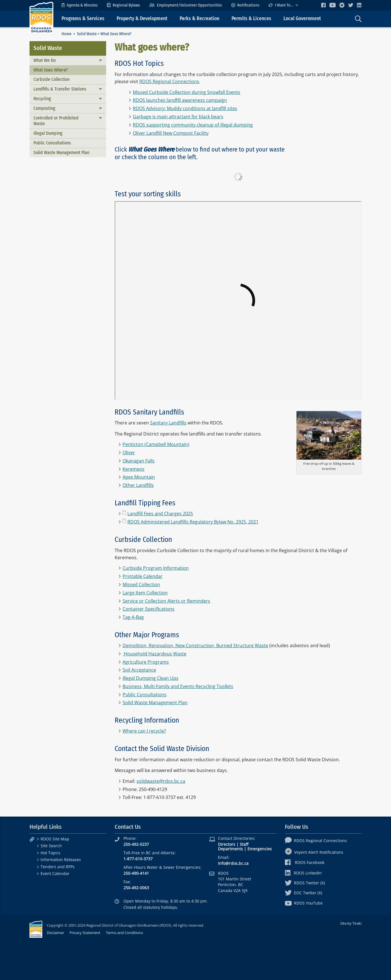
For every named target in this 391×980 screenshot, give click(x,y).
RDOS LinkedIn (303, 873)
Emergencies (260, 849)
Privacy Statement (85, 933)
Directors (227, 844)
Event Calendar (55, 873)
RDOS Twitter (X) (305, 883)
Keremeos (134, 469)
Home (67, 34)
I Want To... (281, 5)
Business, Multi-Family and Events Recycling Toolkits (178, 686)
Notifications (245, 5)
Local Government (302, 19)
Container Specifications (149, 609)
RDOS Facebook (305, 862)
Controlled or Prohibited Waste (56, 121)
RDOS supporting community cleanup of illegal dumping (193, 125)
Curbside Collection (51, 79)
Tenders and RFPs (58, 867)
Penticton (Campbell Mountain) (156, 444)
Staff (244, 844)
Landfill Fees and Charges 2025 (160, 514)
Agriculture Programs (146, 662)
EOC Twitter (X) (303, 893)
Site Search (51, 846)
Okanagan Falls (139, 461)
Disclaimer (55, 933)
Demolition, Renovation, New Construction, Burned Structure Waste (195, 645)
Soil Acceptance (139, 670)
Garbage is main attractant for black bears (178, 117)
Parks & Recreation (199, 19)
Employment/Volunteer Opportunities (185, 5)
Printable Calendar (143, 576)
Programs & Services (83, 19)
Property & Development (142, 19)
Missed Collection (141, 584)
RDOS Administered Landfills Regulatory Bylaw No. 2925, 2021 (193, 522)
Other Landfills (138, 485)
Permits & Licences (251, 19)
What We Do (45, 60)
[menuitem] (80, 5)
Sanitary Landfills (168, 423)
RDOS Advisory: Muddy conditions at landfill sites (185, 108)
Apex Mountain (139, 477)
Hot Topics (51, 853)
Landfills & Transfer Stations (60, 89)
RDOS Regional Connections (169, 81)
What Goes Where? (51, 70)
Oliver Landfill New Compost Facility (171, 133)
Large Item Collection (145, 593)
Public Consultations (52, 143)
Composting (44, 108)
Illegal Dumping (48, 133)
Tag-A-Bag (133, 617)
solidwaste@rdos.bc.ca (161, 781)
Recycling (42, 99)
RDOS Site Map (55, 839)
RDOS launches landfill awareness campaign (180, 100)
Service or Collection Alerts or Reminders (166, 601)
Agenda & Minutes (80, 5)
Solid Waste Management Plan (61, 153)
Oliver (129, 453)
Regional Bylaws (123, 5)
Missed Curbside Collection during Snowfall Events (187, 92)
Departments (230, 849)
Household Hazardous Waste (155, 654)
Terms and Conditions (124, 933)
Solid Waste (87, 34)
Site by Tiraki (351, 923)
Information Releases (61, 860)
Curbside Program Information (156, 568)
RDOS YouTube (304, 903)
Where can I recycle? (144, 731)
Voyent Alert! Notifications (314, 852)
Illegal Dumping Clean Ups (151, 678)
